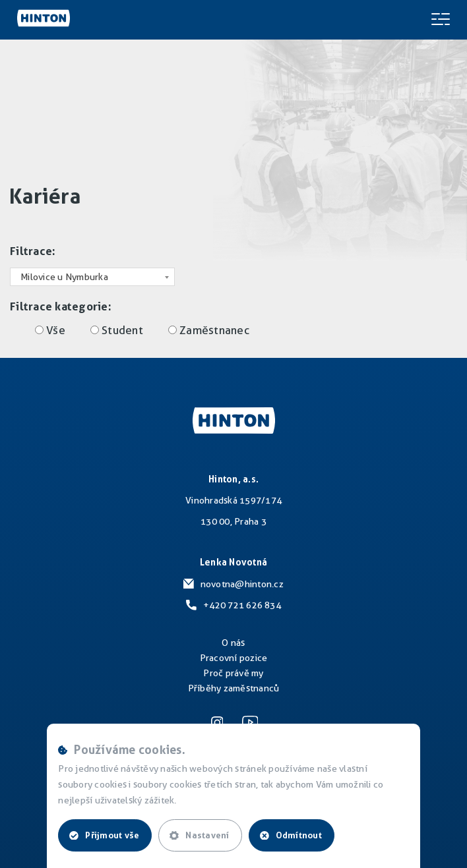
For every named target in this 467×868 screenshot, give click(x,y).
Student (122, 330)
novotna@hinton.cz (242, 584)
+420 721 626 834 (242, 605)
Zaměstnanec (214, 330)
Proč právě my (233, 673)
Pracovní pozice (234, 658)
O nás (233, 643)
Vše (56, 330)
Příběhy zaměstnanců (234, 688)
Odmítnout (291, 835)
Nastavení (199, 835)
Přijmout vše (104, 835)
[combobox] (92, 277)
